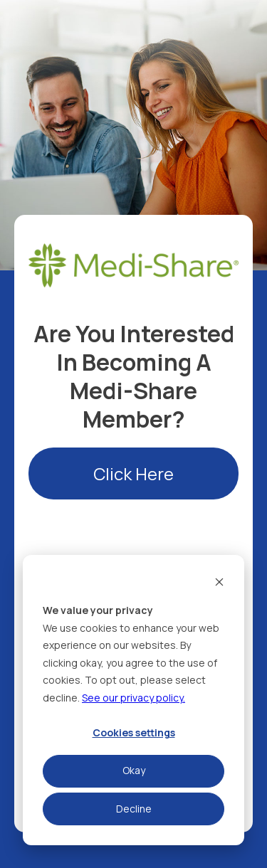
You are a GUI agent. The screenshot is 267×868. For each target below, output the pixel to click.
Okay (134, 770)
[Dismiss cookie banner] (219, 584)
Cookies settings (134, 732)
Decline (134, 809)
